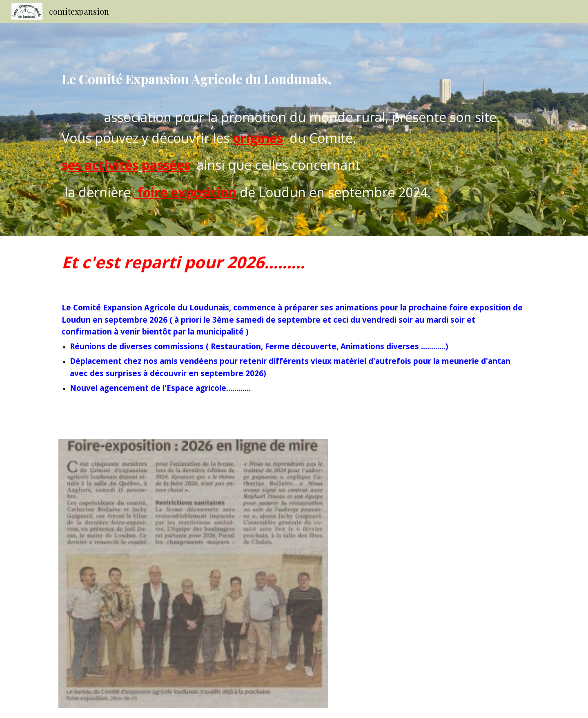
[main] (294, 129)
